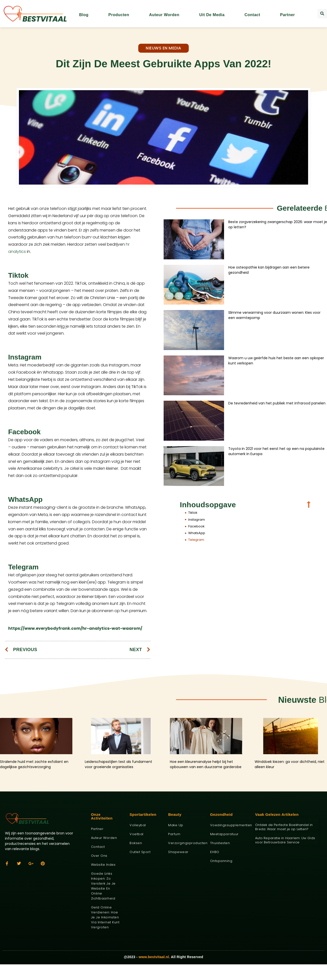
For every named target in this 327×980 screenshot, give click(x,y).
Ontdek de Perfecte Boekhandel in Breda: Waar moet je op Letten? (284, 827)
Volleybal (138, 825)
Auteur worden (164, 15)
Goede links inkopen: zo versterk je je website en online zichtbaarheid (103, 886)
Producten (119, 15)
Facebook (196, 526)
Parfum (174, 834)
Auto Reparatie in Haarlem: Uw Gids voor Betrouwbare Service (285, 840)
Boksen (136, 843)
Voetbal (137, 834)
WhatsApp (197, 533)
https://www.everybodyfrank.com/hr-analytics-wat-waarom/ (75, 628)
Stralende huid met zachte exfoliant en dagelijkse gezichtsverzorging (34, 764)
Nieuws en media (163, 48)
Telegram (196, 540)
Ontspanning (221, 861)
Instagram (197, 520)
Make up (176, 825)
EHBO (215, 852)
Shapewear (178, 852)
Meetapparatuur (224, 834)
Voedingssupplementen (229, 825)
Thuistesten (220, 843)
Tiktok (193, 513)
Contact (252, 15)
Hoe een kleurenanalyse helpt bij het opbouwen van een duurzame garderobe (206, 764)
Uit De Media (212, 15)
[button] (322, 14)
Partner (287, 15)
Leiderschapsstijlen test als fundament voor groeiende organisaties (118, 764)
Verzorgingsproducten (185, 843)
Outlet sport (140, 852)
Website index (103, 865)
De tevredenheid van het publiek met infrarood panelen (277, 403)
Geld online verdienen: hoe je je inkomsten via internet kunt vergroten (105, 917)
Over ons (99, 856)
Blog (84, 15)
